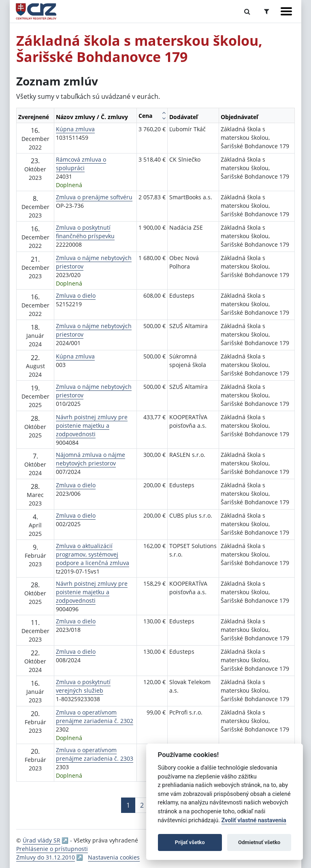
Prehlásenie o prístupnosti (52, 849)
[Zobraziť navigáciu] (286, 11)
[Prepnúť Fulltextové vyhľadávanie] (247, 11)
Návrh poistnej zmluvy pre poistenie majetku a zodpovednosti (92, 425)
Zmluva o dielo (76, 295)
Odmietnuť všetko (259, 842)
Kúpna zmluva (75, 129)
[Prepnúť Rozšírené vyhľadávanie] (267, 11)
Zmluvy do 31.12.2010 (46, 857)
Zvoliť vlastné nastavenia (254, 820)
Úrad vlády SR (42, 840)
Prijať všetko (190, 842)
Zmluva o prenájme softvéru (94, 197)
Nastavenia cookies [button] (114, 857)
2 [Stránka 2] (142, 805)
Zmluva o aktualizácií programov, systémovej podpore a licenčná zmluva (93, 554)
